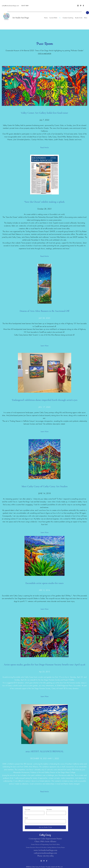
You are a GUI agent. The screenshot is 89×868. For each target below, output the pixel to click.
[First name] (34, 813)
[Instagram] (78, 6)
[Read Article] (45, 147)
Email (26, 818)
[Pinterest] (81, 6)
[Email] (45, 821)
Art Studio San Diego (21, 18)
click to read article (45, 53)
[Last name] (56, 813)
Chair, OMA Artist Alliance (45, 841)
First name (27, 809)
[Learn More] (45, 346)
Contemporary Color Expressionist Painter (45, 839)
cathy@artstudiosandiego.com (10, 6)
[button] (87, 13)
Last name (49, 809)
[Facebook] (83, 6)
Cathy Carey (45, 835)
